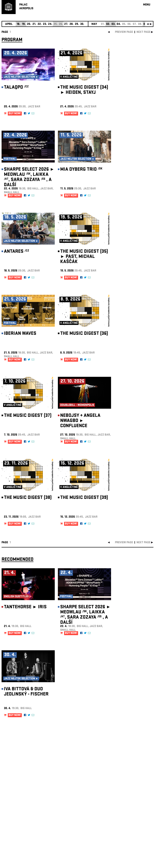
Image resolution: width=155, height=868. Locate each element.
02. (108, 24)
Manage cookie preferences (14, 826)
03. (113, 24)
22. (40, 24)
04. (119, 24)
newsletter (133, 789)
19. (24, 24)
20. (29, 24)
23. (45, 24)
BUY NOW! (15, 114)
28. (72, 24)
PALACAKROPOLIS (26, 7)
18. (18, 24)
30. (82, 24)
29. (77, 24)
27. (66, 24)
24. (50, 24)
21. (34, 24)
